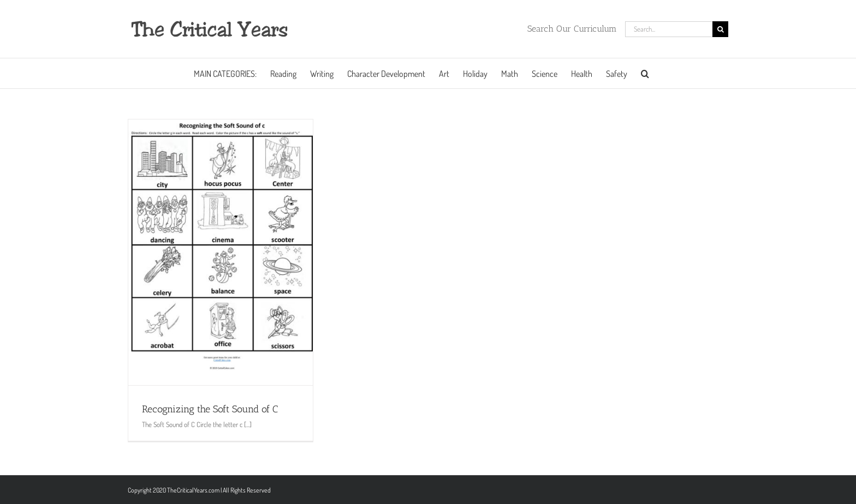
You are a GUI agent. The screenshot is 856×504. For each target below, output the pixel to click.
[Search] (720, 29)
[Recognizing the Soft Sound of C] (221, 252)
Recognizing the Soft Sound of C (210, 409)
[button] (645, 73)
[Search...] (669, 29)
